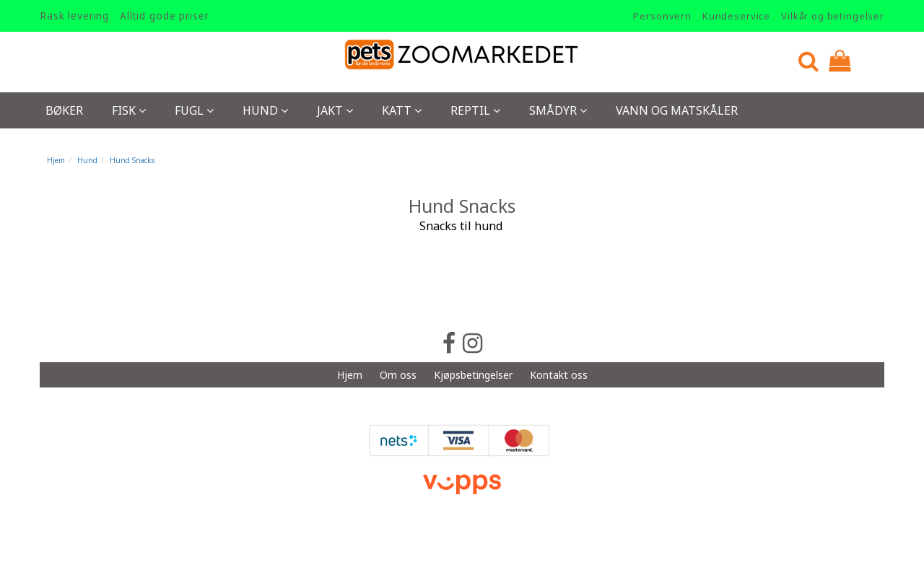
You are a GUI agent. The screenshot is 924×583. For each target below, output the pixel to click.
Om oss (398, 375)
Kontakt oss (559, 375)
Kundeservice (736, 16)
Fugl (194, 110)
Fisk (129, 110)
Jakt (335, 110)
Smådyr (558, 110)
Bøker (64, 110)
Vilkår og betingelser (833, 16)
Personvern (662, 16)
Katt (402, 110)
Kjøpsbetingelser (473, 375)
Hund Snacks (132, 160)
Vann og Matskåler (677, 110)
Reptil (475, 110)
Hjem (56, 160)
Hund (265, 110)
